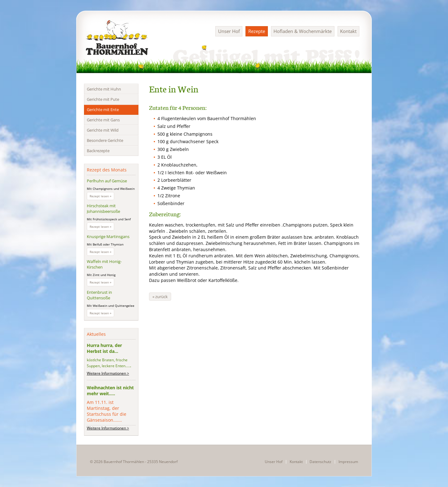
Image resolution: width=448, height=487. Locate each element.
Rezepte (257, 31)
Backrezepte (98, 151)
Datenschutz (320, 462)
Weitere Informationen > (108, 373)
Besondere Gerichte (105, 140)
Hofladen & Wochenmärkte (303, 31)
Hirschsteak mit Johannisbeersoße (103, 208)
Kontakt (348, 31)
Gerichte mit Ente (103, 110)
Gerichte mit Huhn (104, 89)
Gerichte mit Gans (103, 120)
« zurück (160, 297)
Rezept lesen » (102, 197)
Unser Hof (229, 31)
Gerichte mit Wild (103, 130)
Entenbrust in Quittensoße (99, 295)
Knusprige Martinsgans (108, 236)
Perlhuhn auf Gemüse (107, 181)
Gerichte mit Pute (103, 99)
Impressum (348, 462)
